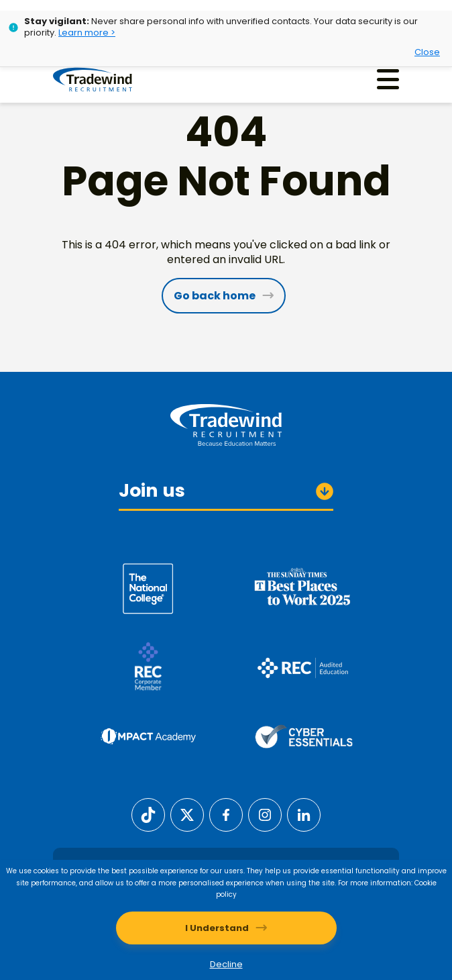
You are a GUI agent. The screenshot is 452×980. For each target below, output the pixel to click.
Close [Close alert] (427, 52)
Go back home (215, 296)
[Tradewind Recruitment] (96, 80)
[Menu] (388, 80)
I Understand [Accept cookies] (217, 928)
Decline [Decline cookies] (226, 964)
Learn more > (87, 33)
